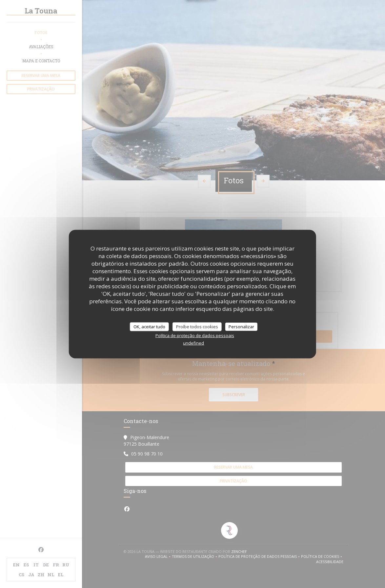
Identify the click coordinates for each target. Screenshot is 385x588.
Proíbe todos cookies (197, 326)
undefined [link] (193, 343)
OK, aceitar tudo (149, 326)
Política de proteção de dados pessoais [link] (195, 335)
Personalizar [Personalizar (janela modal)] (241, 326)
